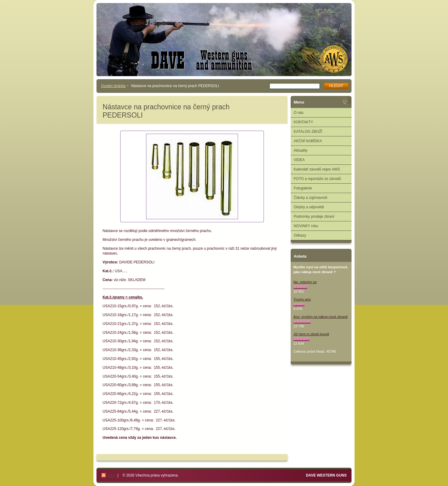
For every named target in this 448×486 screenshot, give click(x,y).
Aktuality (301, 150)
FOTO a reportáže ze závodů (317, 179)
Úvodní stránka (113, 86)
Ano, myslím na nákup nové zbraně (321, 317)
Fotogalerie (303, 188)
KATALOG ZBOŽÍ (308, 132)
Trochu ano (302, 299)
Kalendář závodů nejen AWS (317, 169)
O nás (299, 113)
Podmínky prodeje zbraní (314, 217)
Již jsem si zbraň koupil (311, 334)
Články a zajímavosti (310, 198)
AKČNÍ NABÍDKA (308, 141)
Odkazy (300, 235)
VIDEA (299, 160)
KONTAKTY (303, 122)
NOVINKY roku (306, 226)
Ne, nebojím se (305, 282)
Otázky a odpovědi (309, 207)
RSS (111, 475)
